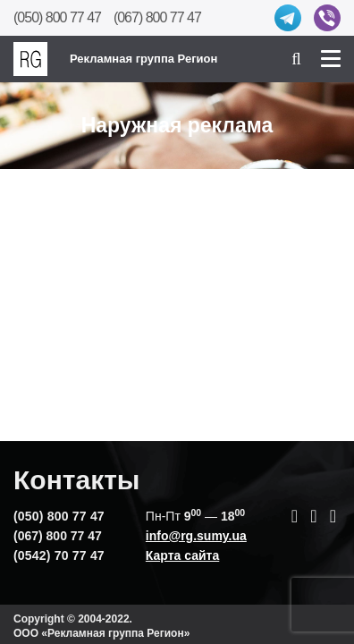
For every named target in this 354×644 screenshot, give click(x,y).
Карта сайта (182, 555)
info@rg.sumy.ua (196, 536)
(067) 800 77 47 (157, 17)
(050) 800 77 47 (57, 17)
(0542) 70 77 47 (59, 555)
